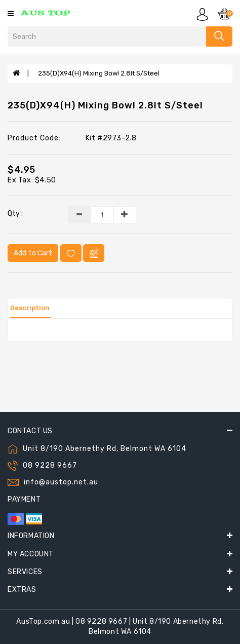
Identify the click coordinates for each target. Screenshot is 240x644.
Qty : (15, 214)
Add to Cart (33, 253)
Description (30, 308)
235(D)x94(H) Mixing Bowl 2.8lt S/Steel (99, 73)
